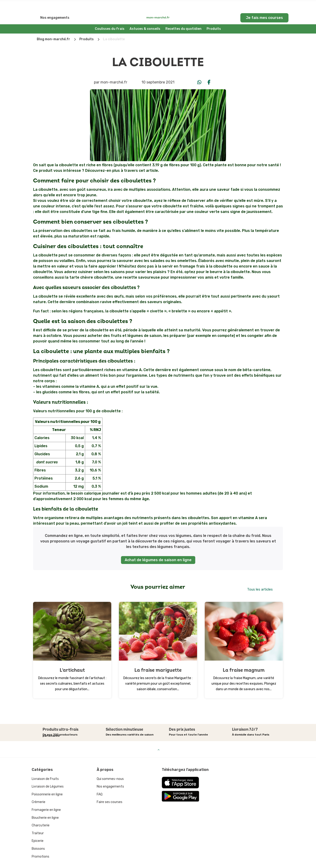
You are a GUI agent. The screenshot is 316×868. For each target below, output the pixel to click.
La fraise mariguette (158, 659)
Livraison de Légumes (48, 775)
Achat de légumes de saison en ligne (158, 548)
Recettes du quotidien (183, 17)
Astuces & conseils (145, 17)
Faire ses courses (110, 790)
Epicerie (38, 829)
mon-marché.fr (114, 71)
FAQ (100, 783)
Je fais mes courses (264, 6)
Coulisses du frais (110, 17)
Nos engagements (55, 6)
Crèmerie (39, 790)
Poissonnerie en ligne (47, 783)
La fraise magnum (244, 659)
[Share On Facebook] (209, 71)
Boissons (38, 837)
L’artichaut (72, 659)
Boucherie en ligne (45, 806)
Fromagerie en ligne (46, 798)
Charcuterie (41, 814)
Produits (214, 17)
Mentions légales (158, 862)
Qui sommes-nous (110, 767)
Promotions (40, 845)
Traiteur (38, 822)
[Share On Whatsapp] (199, 71)
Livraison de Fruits (45, 767)
